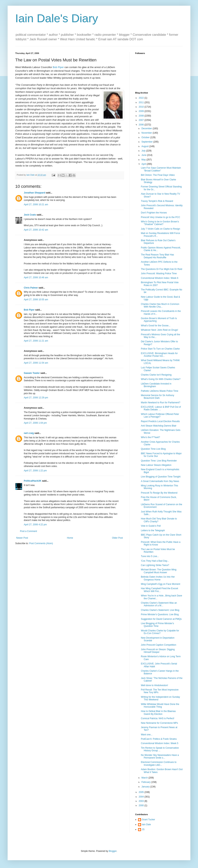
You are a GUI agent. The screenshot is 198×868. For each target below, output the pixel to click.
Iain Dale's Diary (57, 18)
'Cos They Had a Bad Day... (155, 561)
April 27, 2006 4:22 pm (35, 525)
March (145, 778)
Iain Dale (146, 824)
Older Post (117, 538)
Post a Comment (28, 531)
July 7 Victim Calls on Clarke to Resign (160, 229)
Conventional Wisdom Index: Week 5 (160, 743)
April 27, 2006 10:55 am (36, 300)
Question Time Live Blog (153, 449)
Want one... (147, 735)
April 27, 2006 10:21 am (36, 205)
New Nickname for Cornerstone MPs (159, 723)
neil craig (29, 433)
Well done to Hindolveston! (154, 685)
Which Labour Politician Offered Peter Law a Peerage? (160, 415)
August (145, 146)
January (146, 787)
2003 (142, 801)
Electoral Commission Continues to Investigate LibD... (159, 763)
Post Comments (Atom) (41, 543)
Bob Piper (58, 67)
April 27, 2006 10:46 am (36, 277)
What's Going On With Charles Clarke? (161, 379)
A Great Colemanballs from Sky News (160, 481)
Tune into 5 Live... (150, 556)
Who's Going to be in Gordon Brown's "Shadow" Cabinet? (160, 223)
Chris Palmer (31, 288)
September (147, 142)
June (144, 155)
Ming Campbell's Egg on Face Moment (160, 584)
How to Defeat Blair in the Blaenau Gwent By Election (158, 713)
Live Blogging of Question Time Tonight (161, 477)
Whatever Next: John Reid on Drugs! (159, 330)
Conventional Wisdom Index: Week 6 (160, 278)
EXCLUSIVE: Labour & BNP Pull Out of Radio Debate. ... (161, 408)
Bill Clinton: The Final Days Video (158, 175)
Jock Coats (30, 215)
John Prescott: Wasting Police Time (159, 273)
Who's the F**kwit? (150, 437)
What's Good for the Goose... (156, 326)
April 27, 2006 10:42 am (36, 230)
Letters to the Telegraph (153, 530)
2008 (142, 116)
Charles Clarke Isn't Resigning (156, 375)
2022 (142, 98)
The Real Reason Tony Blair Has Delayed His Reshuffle (157, 256)
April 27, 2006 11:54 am (36, 363)
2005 (142, 792)
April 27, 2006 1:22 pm (35, 471)
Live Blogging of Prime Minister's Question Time (157, 625)
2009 (142, 111)
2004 (142, 797)
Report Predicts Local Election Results (160, 421)
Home (70, 538)
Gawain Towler (32, 373)
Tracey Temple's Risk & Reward (157, 201)
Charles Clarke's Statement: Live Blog (160, 610)
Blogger (113, 851)
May (144, 160)
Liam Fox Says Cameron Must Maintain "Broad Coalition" (161, 169)
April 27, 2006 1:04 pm (35, 423)
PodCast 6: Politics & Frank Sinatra (159, 739)
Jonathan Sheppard (34, 193)
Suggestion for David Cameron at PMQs (161, 619)
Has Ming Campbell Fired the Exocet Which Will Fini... (159, 590)
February (146, 782)
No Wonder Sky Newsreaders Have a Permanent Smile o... (160, 756)
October (146, 137)
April (144, 164)
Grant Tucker (148, 820)
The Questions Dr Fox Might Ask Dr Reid (162, 269)
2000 (142, 805)
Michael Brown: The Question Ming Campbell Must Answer (159, 571)
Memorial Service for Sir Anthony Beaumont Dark (158, 397)
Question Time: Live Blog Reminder (159, 461)
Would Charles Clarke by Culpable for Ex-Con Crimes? (160, 632)
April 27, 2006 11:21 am (36, 341)
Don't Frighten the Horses (154, 213)
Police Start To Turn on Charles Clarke (160, 349)
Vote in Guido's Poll (151, 526)
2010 (142, 107)
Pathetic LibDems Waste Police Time (160, 391)
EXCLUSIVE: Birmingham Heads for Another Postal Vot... (159, 355)
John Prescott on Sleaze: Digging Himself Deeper (158, 651)
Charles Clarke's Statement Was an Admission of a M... (159, 604)
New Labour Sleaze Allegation (156, 465)
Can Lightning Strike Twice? (155, 565)
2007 (142, 120)
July (144, 151)
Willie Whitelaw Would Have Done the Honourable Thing (160, 705)
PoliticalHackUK (33, 481)
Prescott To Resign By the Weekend (159, 493)
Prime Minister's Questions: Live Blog (160, 614)
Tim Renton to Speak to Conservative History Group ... (160, 749)
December (147, 128)
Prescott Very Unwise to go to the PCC (160, 217)
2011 (142, 102)
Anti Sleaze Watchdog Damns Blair (159, 426)
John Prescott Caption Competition (158, 645)
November (147, 133)
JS (143, 829)
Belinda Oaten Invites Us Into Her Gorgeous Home (158, 578)
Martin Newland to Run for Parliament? (161, 403)
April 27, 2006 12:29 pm (36, 398)
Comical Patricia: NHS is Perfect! (158, 718)
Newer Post (22, 538)
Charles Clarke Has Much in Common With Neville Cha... (160, 305)
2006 (142, 125)
